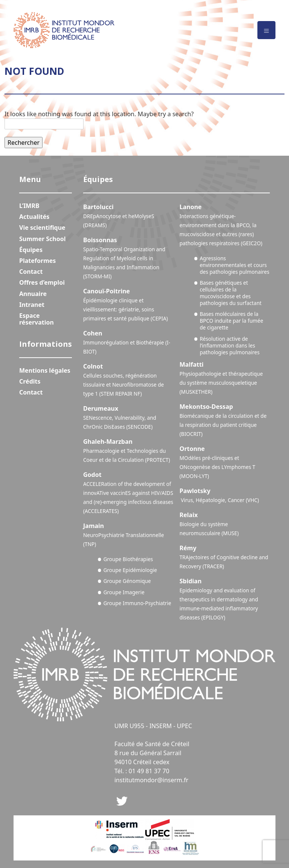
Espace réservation (37, 319)
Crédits (30, 381)
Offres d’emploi (42, 282)
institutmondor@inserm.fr (151, 780)
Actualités (34, 217)
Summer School (43, 239)
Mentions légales (45, 370)
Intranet (32, 305)
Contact (31, 272)
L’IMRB (29, 206)
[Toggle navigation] (266, 30)
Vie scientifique (42, 228)
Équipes (31, 250)
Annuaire (33, 294)
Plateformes (37, 261)
